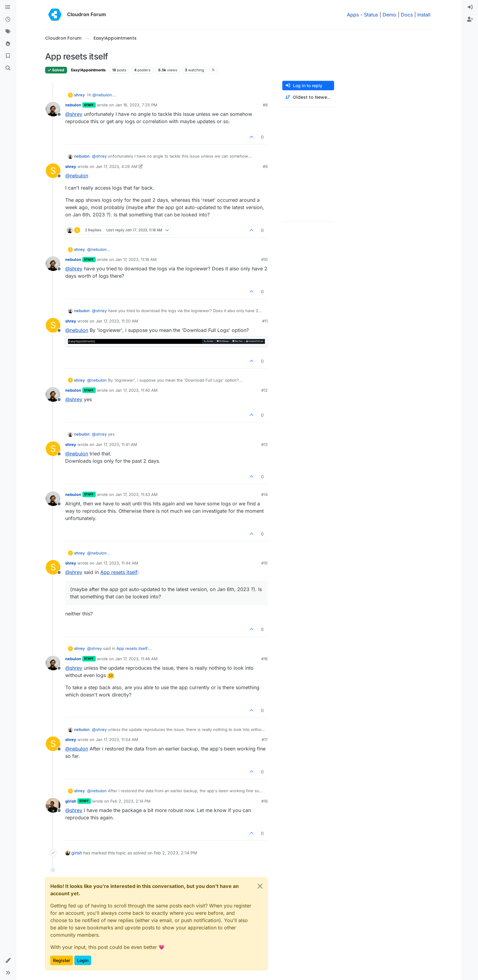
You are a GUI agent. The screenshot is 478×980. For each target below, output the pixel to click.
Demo (389, 15)
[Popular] (8, 44)
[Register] (470, 20)
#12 (264, 390)
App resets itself (119, 572)
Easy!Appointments (88, 70)
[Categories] (8, 7)
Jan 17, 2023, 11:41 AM (116, 444)
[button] (8, 960)
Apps (353, 15)
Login (83, 960)
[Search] (8, 68)
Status (371, 15)
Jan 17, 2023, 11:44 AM (117, 563)
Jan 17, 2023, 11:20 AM (117, 321)
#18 (264, 801)
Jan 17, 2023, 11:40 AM (136, 390)
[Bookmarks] (8, 56)
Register (62, 960)
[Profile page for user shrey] (53, 171)
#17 (265, 739)
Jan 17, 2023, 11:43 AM (136, 494)
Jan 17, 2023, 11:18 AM (136, 259)
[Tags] (8, 32)
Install (424, 15)
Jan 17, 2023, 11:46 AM (136, 659)
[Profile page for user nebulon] (53, 109)
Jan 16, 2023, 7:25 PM (136, 105)
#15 (264, 563)
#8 (265, 105)
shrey (79, 95)
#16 (264, 659)
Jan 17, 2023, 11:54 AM (117, 739)
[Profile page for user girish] (53, 805)
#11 (265, 321)
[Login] (470, 7)
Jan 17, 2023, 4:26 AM (117, 166)
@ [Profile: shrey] (74, 114)
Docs (407, 15)
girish (71, 801)
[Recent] (8, 20)
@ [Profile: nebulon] (102, 95)
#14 (264, 494)
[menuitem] (470, 7)
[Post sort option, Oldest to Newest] (308, 97)
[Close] (260, 886)
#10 (264, 259)
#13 (264, 444)
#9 (265, 166)
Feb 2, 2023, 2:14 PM (130, 801)
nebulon (73, 105)
